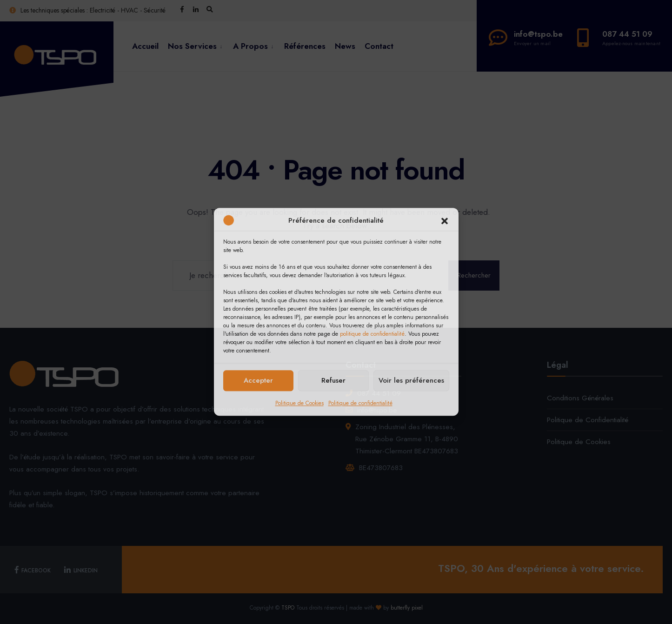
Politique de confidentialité (360, 403)
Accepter (258, 380)
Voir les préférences (411, 380)
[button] (445, 221)
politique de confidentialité (372, 334)
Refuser (333, 380)
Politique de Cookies (299, 403)
